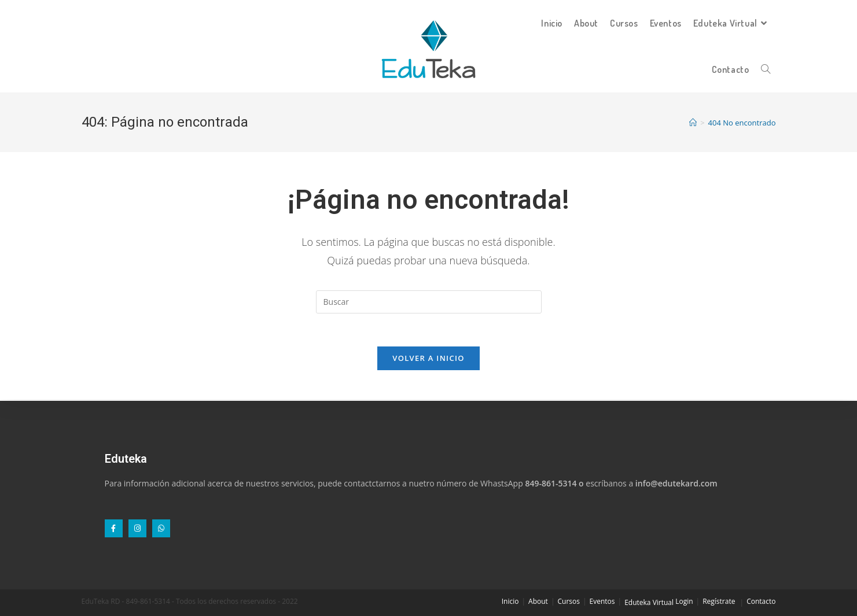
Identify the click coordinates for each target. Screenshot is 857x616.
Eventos (602, 601)
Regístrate (719, 601)
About (538, 601)
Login (684, 601)
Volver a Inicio (428, 360)
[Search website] (766, 69)
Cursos (569, 601)
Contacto (761, 601)
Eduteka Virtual (649, 602)
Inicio (510, 601)
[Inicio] (693, 123)
